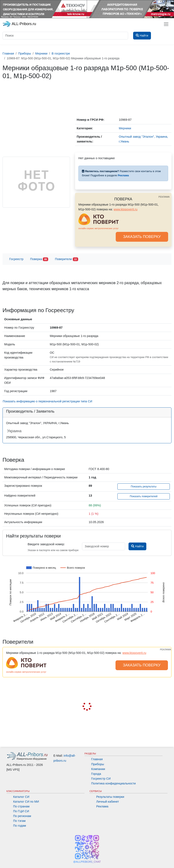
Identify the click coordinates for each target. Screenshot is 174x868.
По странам (21, 806)
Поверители (66, 259)
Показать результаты (144, 487)
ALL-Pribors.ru (19, 24)
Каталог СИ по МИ (26, 802)
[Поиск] (65, 36)
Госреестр (16, 259)
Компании (98, 769)
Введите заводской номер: (46, 544)
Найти (137, 546)
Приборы (98, 764)
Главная (97, 759)
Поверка (39, 259)
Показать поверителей (144, 496)
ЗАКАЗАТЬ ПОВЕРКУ (142, 237)
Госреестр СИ (101, 779)
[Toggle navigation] (166, 24)
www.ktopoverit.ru (126, 209)
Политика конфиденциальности (113, 783)
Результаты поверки (110, 797)
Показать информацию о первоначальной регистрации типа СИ (47, 401)
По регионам (22, 816)
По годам (20, 826)
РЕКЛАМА (164, 197)
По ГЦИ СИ (21, 811)
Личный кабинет (108, 802)
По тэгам (19, 821)
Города (96, 774)
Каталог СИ (21, 797)
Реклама (102, 806)
